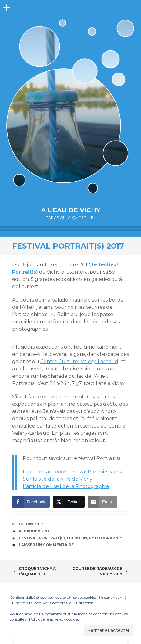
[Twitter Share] (69, 502)
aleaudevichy (34, 531)
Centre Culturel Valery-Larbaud (79, 361)
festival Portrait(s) (42, 538)
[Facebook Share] (31, 502)
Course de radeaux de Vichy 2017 (101, 571)
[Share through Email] (102, 502)
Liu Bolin (77, 538)
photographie (105, 538)
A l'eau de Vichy (71, 210)
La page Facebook (73, 472)
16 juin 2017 (31, 524)
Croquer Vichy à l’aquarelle (34, 571)
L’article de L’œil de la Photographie (66, 486)
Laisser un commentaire (46, 545)
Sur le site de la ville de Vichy (58, 479)
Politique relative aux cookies (54, 619)
